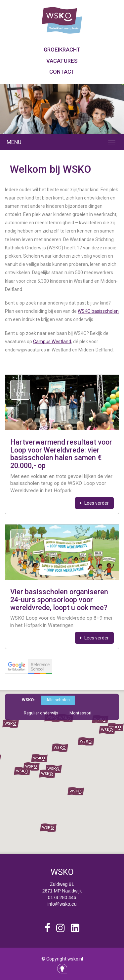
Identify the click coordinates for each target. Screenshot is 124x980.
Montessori (80, 713)
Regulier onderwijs (41, 713)
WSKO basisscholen (98, 311)
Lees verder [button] (94, 503)
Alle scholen (58, 700)
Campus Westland (52, 342)
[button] (76, 791)
